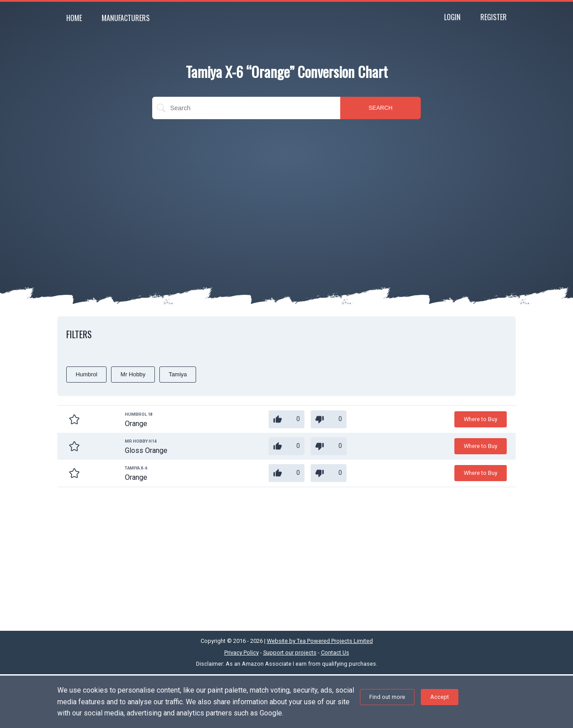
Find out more (387, 697)
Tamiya (178, 374)
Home (74, 18)
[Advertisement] (286, 191)
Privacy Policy (242, 653)
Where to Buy (481, 419)
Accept (440, 697)
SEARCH (380, 108)
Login (452, 17)
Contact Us (335, 653)
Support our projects (290, 653)
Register (494, 17)
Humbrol (86, 374)
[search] (246, 108)
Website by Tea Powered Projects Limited (320, 641)
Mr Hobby (133, 374)
